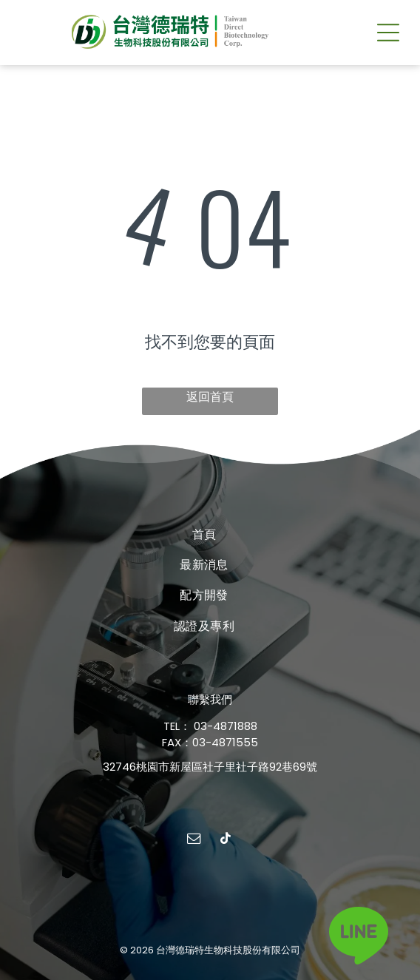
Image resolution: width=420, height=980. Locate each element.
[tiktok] (226, 841)
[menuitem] (204, 534)
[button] (388, 33)
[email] (194, 841)
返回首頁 (210, 397)
